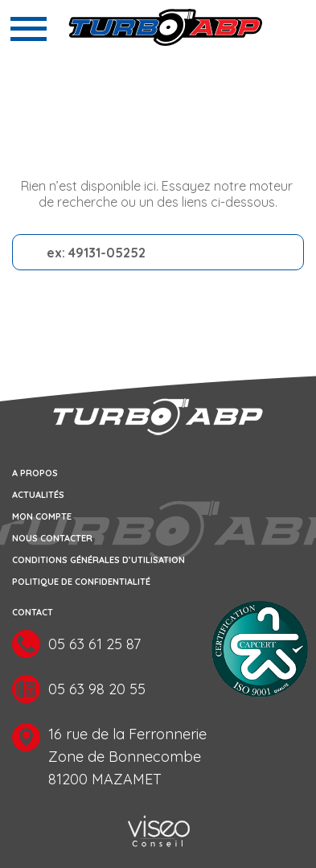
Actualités (38, 495)
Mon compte (42, 516)
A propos (35, 473)
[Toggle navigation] (29, 29)
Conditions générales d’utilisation (98, 560)
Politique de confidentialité (81, 582)
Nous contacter (52, 538)
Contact (33, 612)
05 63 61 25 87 (94, 645)
